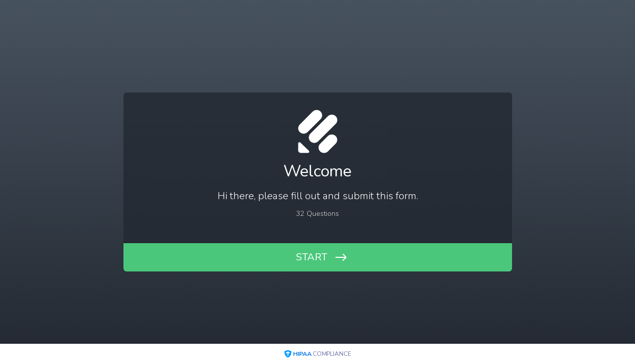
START (312, 257)
